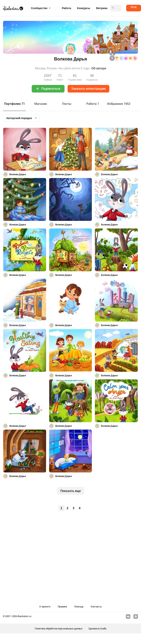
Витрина (102, 8)
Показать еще (70, 491)
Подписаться (51, 89)
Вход (134, 7)
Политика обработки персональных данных (59, 629)
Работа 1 (93, 104)
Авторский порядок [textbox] (19, 118)
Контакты (96, 607)
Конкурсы (83, 8)
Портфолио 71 (15, 104)
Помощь (79, 607)
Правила (62, 607)
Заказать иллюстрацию (89, 89)
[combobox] (21, 118)
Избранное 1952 (119, 104)
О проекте (45, 607)
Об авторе (99, 68)
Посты (67, 104)
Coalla (103, 629)
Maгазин (41, 104)
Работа (66, 8)
